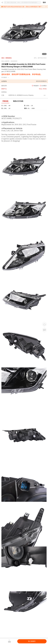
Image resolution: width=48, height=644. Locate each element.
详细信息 (5, 101)
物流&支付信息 (18, 101)
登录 (44, 2)
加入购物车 (32, 641)
